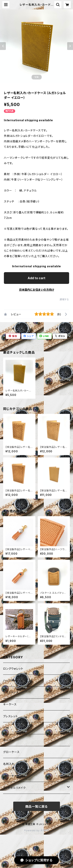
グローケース (11, 752)
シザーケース (11, 776)
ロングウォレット (13, 669)
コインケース (11, 692)
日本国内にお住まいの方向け (37, 290)
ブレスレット (11, 716)
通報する (64, 299)
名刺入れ (9, 764)
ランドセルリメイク (14, 788)
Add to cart (36, 278)
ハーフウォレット (13, 680)
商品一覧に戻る (37, 807)
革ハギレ (8, 740)
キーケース (10, 704)
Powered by (37, 830)
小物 (6, 728)
